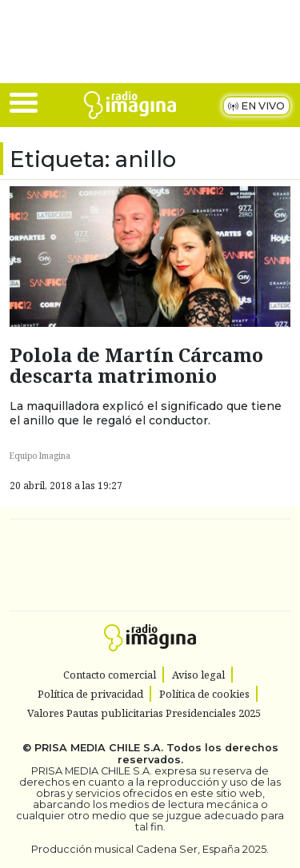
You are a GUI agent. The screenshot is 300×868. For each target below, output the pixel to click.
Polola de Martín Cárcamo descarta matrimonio (136, 365)
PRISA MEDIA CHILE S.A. (99, 748)
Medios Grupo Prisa (151, 593)
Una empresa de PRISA (150, 554)
